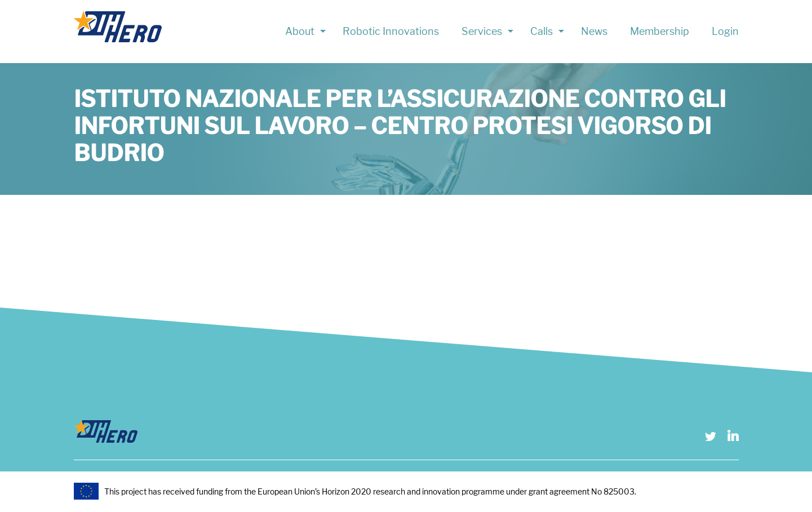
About (300, 31)
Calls (542, 31)
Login (725, 31)
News (594, 31)
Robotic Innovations (391, 31)
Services (482, 31)
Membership (660, 31)
